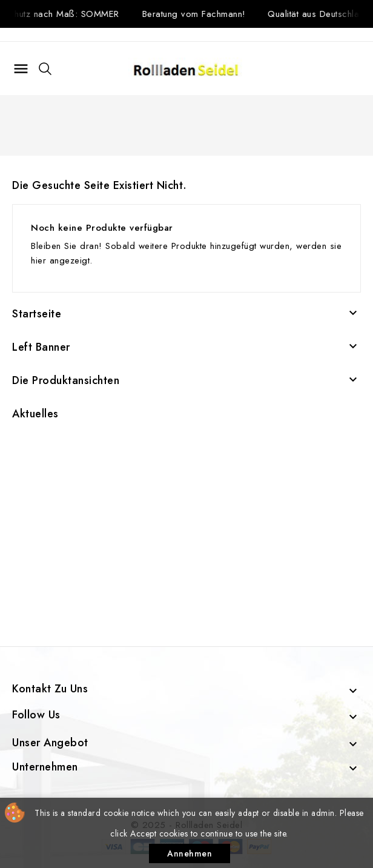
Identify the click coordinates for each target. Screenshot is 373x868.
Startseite (37, 314)
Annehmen (190, 853)
